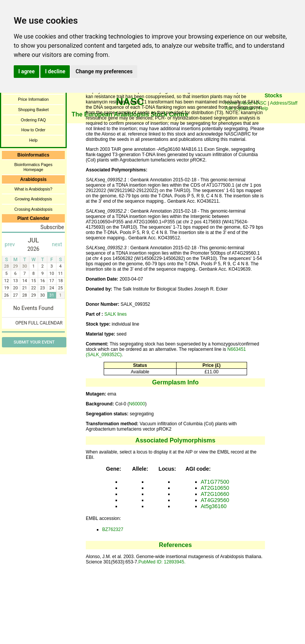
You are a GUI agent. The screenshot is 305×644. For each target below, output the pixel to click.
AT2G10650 (215, 488)
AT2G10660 (215, 494)
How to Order (33, 130)
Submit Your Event (34, 342)
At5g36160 (214, 506)
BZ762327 (113, 529)
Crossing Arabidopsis (33, 209)
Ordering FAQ (34, 120)
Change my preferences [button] (104, 71)
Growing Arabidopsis (34, 199)
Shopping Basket (33, 110)
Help (34, 140)
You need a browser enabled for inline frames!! (273, 107)
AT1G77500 (215, 482)
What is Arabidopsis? (34, 189)
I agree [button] (26, 71)
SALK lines (116, 314)
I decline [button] (55, 71)
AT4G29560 (215, 500)
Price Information (33, 99)
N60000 (137, 404)
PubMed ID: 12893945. (162, 562)
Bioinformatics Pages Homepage (33, 167)
